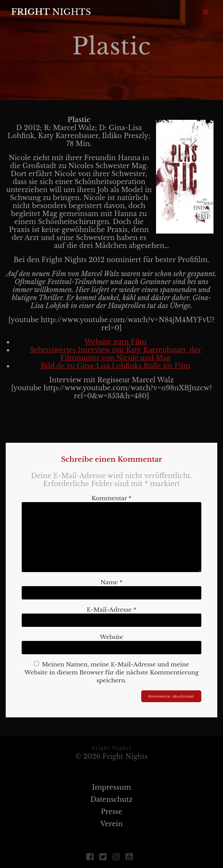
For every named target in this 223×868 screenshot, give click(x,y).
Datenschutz (111, 800)
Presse (111, 812)
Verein (112, 824)
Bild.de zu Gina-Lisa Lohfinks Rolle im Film (116, 366)
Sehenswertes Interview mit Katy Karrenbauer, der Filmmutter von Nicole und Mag (115, 354)
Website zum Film (116, 342)
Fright (51, 12)
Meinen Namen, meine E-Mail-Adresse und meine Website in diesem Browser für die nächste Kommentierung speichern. (111, 672)
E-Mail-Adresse (111, 610)
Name (111, 582)
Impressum (112, 787)
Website (111, 637)
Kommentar (112, 498)
